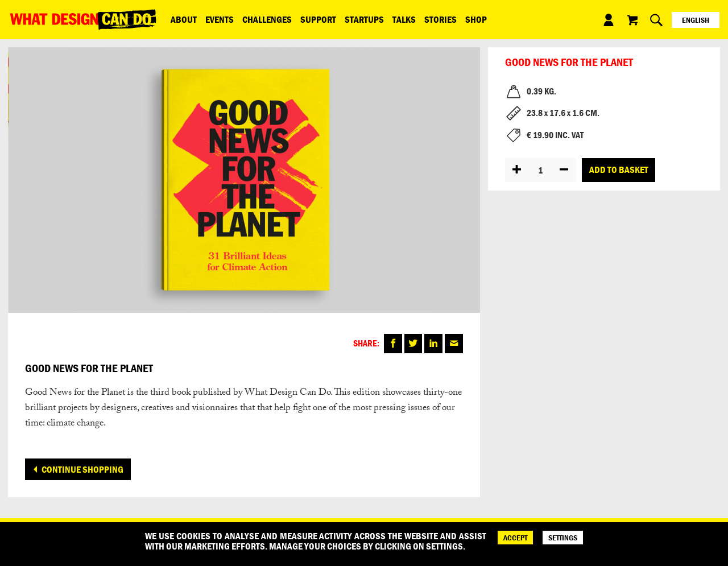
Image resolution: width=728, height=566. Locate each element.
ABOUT (184, 19)
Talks (404, 19)
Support (318, 19)
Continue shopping (82, 469)
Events (220, 19)
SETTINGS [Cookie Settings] (563, 538)
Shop (476, 19)
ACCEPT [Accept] (515, 538)
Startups (364, 19)
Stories (440, 19)
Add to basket (619, 170)
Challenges (267, 19)
